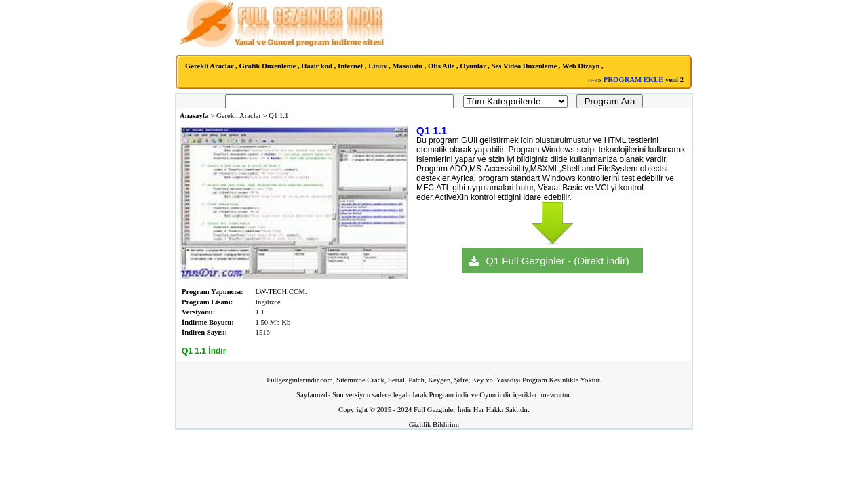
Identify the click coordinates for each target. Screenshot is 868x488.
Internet (350, 66)
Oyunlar (473, 66)
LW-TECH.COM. (281, 292)
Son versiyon (351, 395)
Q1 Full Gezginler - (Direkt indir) (557, 261)
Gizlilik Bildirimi (434, 425)
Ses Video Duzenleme (525, 66)
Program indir (449, 395)
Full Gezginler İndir (442, 410)
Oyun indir (495, 395)
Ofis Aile (441, 66)
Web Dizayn (581, 66)
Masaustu (408, 66)
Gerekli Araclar (210, 66)
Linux (377, 66)
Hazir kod (317, 66)
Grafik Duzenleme (268, 66)
